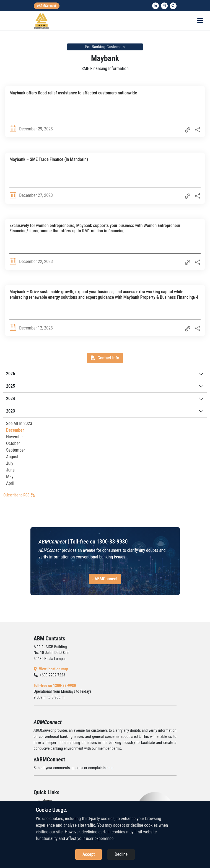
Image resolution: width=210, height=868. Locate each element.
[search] (173, 6)
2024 (11, 399)
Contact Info (105, 358)
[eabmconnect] (47, 6)
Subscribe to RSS (19, 495)
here (110, 768)
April (10, 483)
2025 (11, 386)
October (13, 443)
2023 (11, 411)
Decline (121, 854)
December (15, 430)
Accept (89, 854)
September (15, 450)
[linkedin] (155, 6)
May (10, 477)
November (15, 437)
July (10, 463)
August (12, 457)
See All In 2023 (19, 423)
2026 (11, 374)
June (10, 470)
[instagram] (164, 6)
